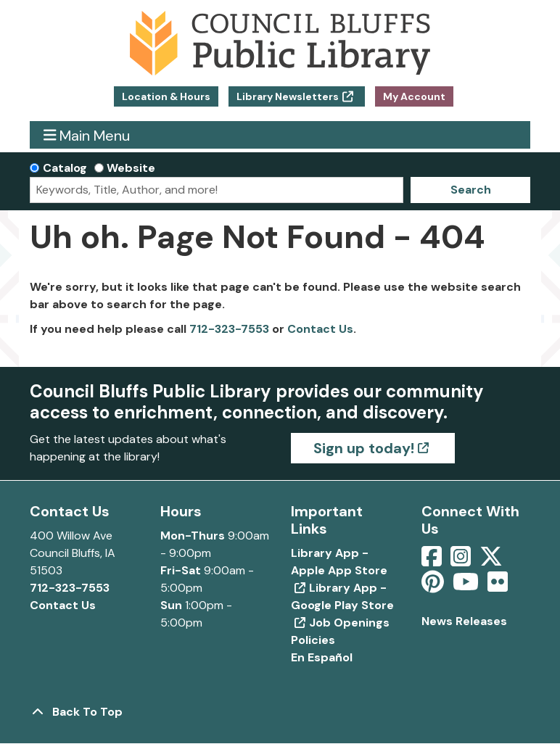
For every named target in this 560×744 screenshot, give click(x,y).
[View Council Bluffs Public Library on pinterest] (434, 586)
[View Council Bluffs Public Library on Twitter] (493, 561)
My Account (414, 96)
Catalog (65, 168)
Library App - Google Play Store (342, 596)
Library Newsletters (288, 96)
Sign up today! (364, 448)
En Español (322, 657)
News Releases (464, 621)
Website (131, 168)
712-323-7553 (229, 329)
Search (471, 190)
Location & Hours (166, 96)
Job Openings (349, 623)
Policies (313, 640)
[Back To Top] (280, 712)
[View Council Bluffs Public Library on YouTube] (467, 586)
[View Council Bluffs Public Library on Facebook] (433, 561)
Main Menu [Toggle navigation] (87, 135)
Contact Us (320, 329)
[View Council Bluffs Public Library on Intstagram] (462, 561)
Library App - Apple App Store (339, 562)
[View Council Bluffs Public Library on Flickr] (498, 586)
